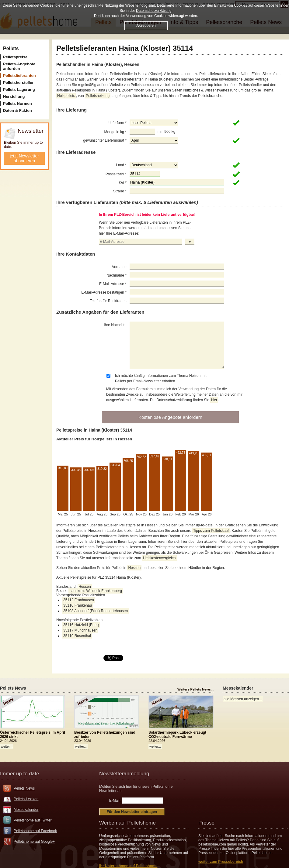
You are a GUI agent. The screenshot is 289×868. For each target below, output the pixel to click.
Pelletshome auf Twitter (33, 820)
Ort (123, 183)
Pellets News (24, 788)
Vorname (119, 267)
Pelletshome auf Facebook (35, 831)
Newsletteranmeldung (124, 774)
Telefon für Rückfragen (108, 301)
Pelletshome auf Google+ (34, 842)
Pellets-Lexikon (26, 799)
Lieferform (117, 123)
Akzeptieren (146, 26)
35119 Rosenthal (77, 636)
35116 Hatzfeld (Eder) (81, 625)
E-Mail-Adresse (113, 284)
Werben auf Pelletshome (127, 823)
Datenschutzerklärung (154, 11)
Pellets (11, 48)
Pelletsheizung (98, 96)
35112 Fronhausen (79, 600)
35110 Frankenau (78, 605)
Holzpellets (66, 96)
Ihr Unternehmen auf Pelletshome (128, 866)
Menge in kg (115, 132)
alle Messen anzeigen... (243, 699)
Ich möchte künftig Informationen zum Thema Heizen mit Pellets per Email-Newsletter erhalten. (161, 378)
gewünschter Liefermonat (105, 140)
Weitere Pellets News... (195, 689)
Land (121, 165)
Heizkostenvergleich (159, 558)
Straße (120, 191)
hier (214, 400)
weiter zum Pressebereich (221, 862)
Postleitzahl (116, 174)
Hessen (134, 568)
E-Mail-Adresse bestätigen (104, 292)
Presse (206, 823)
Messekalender (26, 810)
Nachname (117, 275)
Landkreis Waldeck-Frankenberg (96, 591)
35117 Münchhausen (80, 630)
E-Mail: (115, 801)
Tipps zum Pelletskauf (211, 531)
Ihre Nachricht (115, 325)
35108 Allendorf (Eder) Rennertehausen (96, 611)
